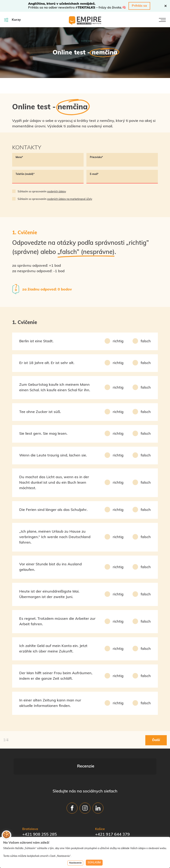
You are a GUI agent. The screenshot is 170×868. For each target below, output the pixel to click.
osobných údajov (57, 192)
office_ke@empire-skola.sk (121, 832)
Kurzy (12, 20)
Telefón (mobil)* (25, 174)
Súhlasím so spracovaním (42, 192)
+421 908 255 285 (40, 826)
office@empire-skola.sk (45, 832)
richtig (118, 341)
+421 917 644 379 (112, 826)
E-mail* (94, 174)
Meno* (19, 157)
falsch (146, 341)
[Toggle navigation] (162, 20)
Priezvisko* (96, 157)
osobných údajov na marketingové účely (70, 199)
